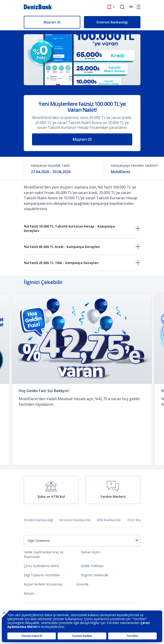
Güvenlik (82, 584)
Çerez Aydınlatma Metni (41, 566)
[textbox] (82, 541)
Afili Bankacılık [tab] (109, 520)
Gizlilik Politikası (92, 566)
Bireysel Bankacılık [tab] (75, 520)
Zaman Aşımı (90, 552)
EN (131, 7)
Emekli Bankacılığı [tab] (38, 520)
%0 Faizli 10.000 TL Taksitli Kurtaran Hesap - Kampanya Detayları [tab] (69, 228)
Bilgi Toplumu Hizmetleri (42, 575)
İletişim (29, 593)
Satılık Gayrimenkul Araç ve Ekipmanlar (44, 554)
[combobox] (82, 541)
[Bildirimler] (111, 7)
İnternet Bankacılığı (112, 22)
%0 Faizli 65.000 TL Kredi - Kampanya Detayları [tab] (62, 247)
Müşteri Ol (52, 22)
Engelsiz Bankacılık (94, 575)
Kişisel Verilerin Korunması (43, 584)
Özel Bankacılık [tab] (140, 520)
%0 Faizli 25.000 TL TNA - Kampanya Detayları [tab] (61, 263)
